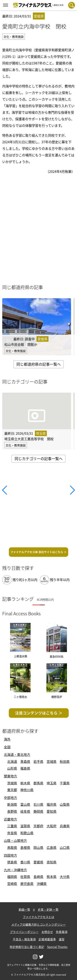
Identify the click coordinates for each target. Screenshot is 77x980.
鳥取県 (12, 847)
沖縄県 (42, 884)
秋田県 (65, 761)
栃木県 (25, 783)
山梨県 (65, 804)
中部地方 (10, 798)
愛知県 (52, 811)
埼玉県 (52, 783)
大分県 (65, 877)
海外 (7, 739)
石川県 (38, 804)
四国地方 (10, 855)
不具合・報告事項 (24, 939)
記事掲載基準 (47, 939)
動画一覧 (24, 909)
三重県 (12, 826)
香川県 (25, 862)
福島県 (25, 768)
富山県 (25, 804)
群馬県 (38, 783)
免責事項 (62, 932)
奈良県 (12, 833)
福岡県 (12, 877)
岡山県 (38, 847)
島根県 (25, 847)
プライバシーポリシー (24, 932)
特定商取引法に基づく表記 (27, 947)
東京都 (12, 790)
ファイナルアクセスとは (38, 917)
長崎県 (38, 877)
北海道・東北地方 (17, 754)
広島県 (52, 847)
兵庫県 (65, 826)
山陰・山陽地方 (15, 840)
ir (34, 909)
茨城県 (12, 783)
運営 (62, 939)
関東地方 (10, 776)
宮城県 (52, 761)
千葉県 (65, 783)
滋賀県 (25, 826)
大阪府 (52, 826)
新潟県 (12, 804)
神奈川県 (27, 790)
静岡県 (38, 811)
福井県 (52, 804)
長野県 (12, 811)
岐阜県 (25, 811)
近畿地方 (10, 819)
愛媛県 (38, 862)
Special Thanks (57, 947)
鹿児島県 (27, 884)
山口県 (65, 847)
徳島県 (12, 862)
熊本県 (52, 877)
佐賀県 (25, 877)
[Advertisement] (38, 506)
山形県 (12, 768)
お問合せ (47, 932)
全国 (7, 747)
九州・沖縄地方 (15, 870)
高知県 (52, 862)
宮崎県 (12, 884)
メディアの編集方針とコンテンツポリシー (38, 924)
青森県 (25, 761)
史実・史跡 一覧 (48, 909)
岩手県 (38, 761)
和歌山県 (27, 833)
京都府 (38, 826)
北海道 (12, 761)
